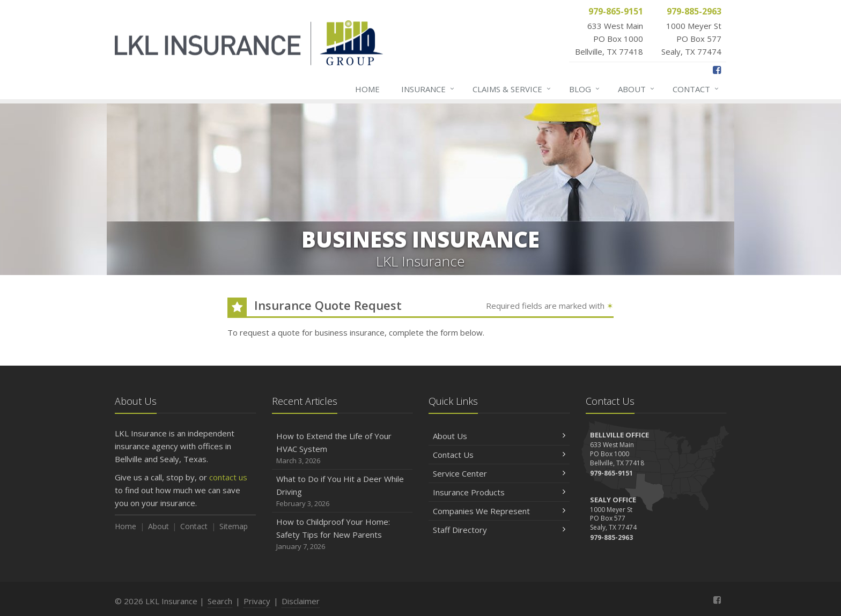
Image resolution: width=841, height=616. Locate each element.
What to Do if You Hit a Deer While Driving (342, 491)
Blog (585, 89)
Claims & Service (512, 89)
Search (220, 601)
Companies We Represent (499, 511)
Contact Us (499, 455)
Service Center (499, 473)
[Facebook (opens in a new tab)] (717, 70)
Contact (696, 89)
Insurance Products (499, 492)
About (637, 89)
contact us (228, 477)
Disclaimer (301, 601)
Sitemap (234, 526)
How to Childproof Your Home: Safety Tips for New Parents (342, 534)
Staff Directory (499, 530)
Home (367, 89)
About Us (499, 436)
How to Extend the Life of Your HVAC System (342, 448)
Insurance (428, 89)
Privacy (257, 601)
